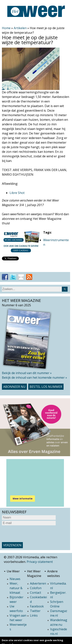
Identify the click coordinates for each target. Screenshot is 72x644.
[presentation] (31, 534)
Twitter (35, 611)
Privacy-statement (40, 562)
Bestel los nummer (46, 387)
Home (6, 28)
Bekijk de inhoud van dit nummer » (27, 373)
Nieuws (15, 579)
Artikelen (20, 28)
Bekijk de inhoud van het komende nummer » (34, 378)
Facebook (37, 606)
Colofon (36, 588)
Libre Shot (17, 193)
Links (34, 615)
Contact (36, 593)
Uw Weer (13, 571)
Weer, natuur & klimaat (16, 588)
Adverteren (38, 583)
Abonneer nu (14, 387)
